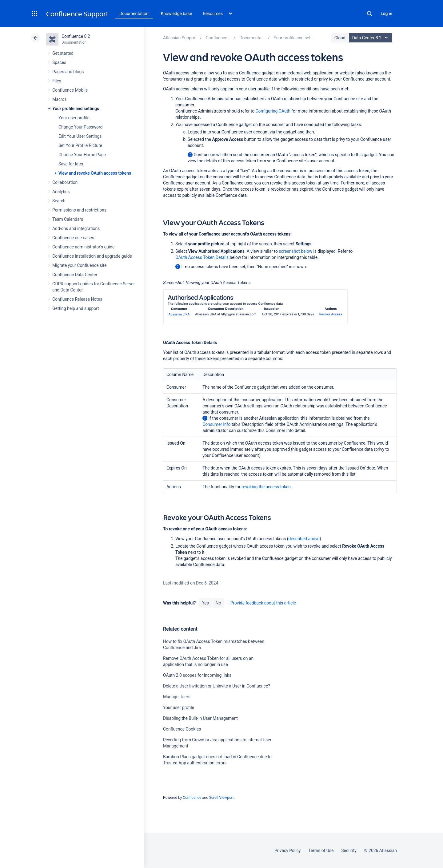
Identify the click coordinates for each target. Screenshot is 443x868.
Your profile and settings (76, 109)
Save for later (71, 164)
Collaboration (65, 182)
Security (349, 850)
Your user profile (74, 118)
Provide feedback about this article (263, 603)
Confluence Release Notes (77, 299)
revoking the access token (266, 487)
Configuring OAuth (273, 111)
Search (369, 14)
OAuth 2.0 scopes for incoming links (197, 675)
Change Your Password (80, 127)
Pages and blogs (68, 72)
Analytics (61, 192)
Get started (63, 53)
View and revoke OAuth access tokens (95, 173)
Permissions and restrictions (79, 210)
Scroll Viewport (221, 798)
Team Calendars (68, 219)
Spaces (59, 62)
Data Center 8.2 (371, 38)
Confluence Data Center (75, 275)
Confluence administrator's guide (83, 247)
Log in (386, 14)
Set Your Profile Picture (80, 145)
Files (57, 81)
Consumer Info (216, 424)
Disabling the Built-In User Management (200, 718)
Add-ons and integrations (76, 228)
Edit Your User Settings (80, 136)
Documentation (134, 14)
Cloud (340, 38)
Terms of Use (321, 850)
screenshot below (295, 251)
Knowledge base (177, 14)
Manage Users (177, 697)
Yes (205, 603)
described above (304, 539)
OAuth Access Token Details (202, 257)
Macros (60, 99)
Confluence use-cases (73, 238)
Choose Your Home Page (82, 155)
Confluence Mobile (70, 90)
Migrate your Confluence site (79, 265)
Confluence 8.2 (76, 36)
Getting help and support (76, 308)
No (218, 603)
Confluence (192, 798)
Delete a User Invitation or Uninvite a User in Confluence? (217, 686)
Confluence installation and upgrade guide (92, 256)
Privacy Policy (287, 850)
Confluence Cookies (182, 729)
